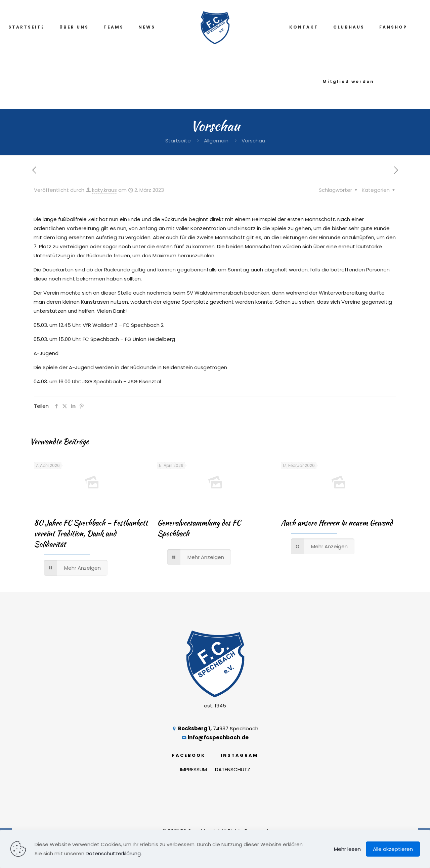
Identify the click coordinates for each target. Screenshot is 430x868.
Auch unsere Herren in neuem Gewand (337, 523)
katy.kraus (104, 190)
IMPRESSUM (193, 769)
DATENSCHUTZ (233, 769)
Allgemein (216, 141)
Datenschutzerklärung (113, 853)
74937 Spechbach (215, 728)
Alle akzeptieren (393, 849)
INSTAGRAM (239, 755)
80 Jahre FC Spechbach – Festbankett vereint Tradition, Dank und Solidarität (91, 533)
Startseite (178, 141)
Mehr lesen (347, 849)
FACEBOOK (189, 755)
